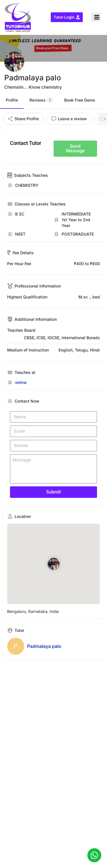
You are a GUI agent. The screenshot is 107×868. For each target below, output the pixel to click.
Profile (12, 100)
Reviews (41, 100)
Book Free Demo (80, 100)
